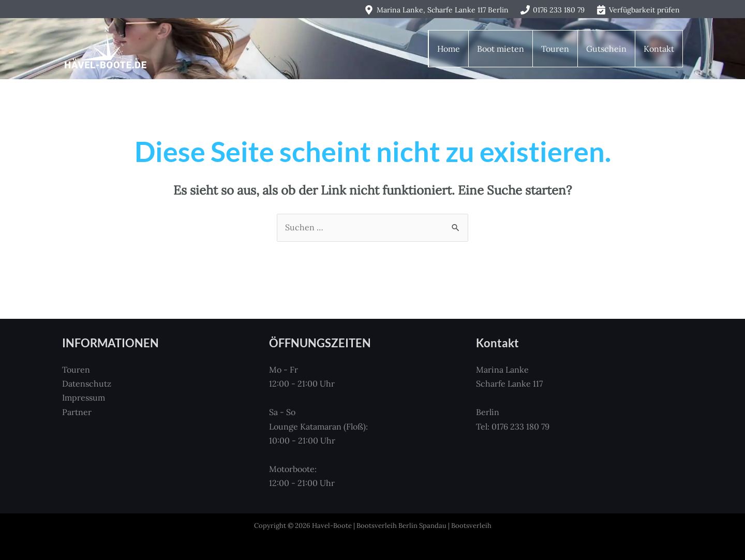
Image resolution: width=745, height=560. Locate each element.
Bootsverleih (471, 526)
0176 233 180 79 (520, 426)
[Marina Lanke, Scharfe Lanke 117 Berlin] (436, 10)
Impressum (84, 397)
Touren (555, 49)
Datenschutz (87, 384)
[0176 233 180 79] (553, 10)
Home (449, 49)
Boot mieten (501, 49)
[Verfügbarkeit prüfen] (638, 10)
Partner (77, 412)
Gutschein (606, 49)
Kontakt (659, 49)
